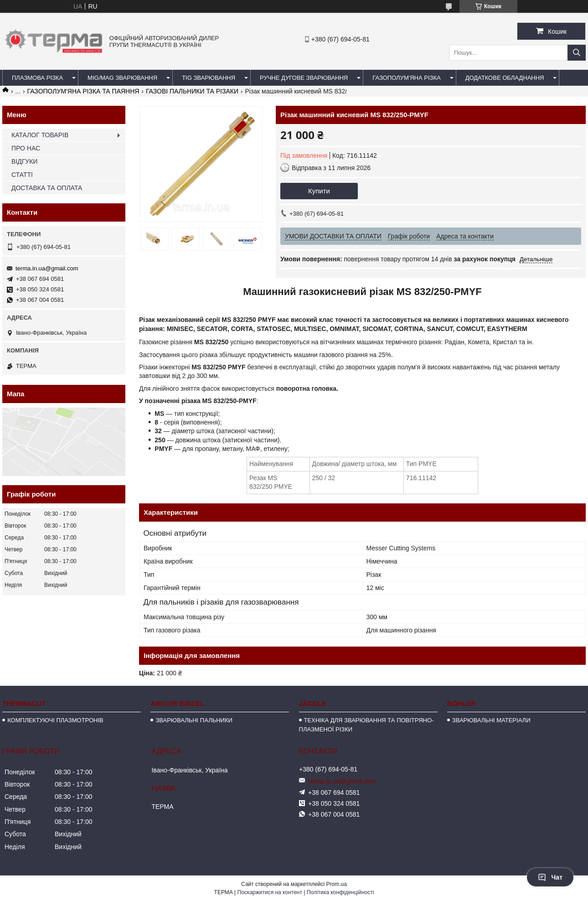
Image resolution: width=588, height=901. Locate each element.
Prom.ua (337, 884)
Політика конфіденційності (340, 892)
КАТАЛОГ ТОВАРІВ (40, 135)
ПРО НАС (26, 148)
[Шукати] (577, 53)
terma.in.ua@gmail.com (47, 268)
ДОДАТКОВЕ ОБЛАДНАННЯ (505, 78)
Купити (319, 191)
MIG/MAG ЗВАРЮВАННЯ (122, 78)
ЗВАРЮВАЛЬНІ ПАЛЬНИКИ (194, 720)
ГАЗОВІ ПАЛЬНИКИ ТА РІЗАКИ (192, 91)
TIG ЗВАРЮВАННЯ (209, 78)
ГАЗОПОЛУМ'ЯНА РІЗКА (406, 78)
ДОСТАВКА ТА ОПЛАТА (47, 188)
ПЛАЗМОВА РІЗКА (37, 78)
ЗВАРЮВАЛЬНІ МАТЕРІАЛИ (491, 720)
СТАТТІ (22, 175)
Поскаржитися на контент (270, 892)
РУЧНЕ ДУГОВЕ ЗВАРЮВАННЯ (304, 78)
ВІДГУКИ (24, 161)
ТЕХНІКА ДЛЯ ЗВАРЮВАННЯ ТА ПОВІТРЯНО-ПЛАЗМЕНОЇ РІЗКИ (366, 725)
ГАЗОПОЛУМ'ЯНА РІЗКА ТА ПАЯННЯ (83, 91)
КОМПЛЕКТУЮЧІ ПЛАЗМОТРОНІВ (55, 720)
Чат (550, 877)
